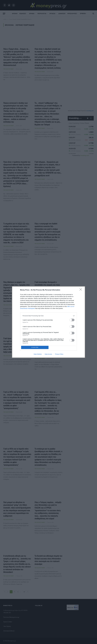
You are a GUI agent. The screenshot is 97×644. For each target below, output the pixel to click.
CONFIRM (35, 347)
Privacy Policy (59, 354)
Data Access (48, 354)
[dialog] (48, 322)
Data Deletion (38, 354)
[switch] (72, 320)
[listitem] (48, 316)
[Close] (81, 290)
